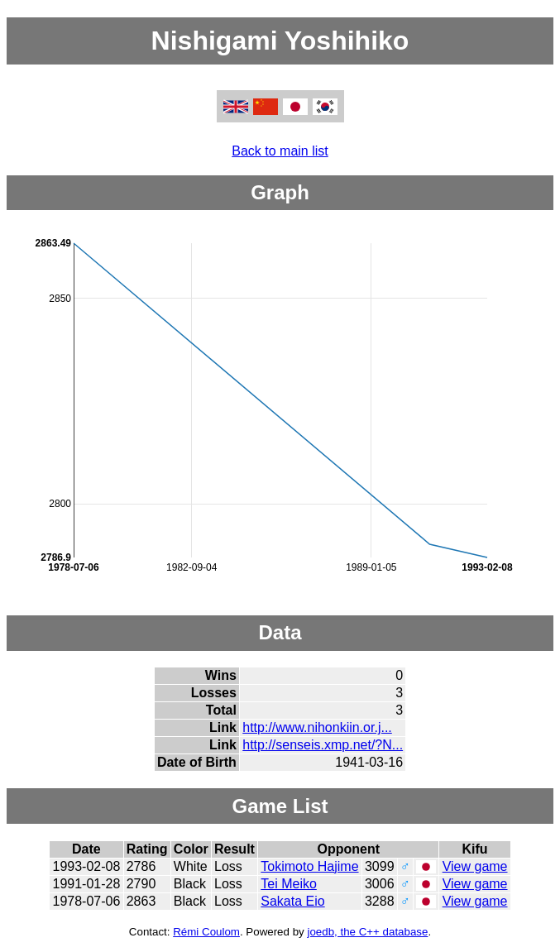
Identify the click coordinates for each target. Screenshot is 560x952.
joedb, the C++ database (367, 932)
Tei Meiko (289, 884)
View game (475, 866)
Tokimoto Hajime (309, 866)
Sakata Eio (292, 901)
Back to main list (280, 151)
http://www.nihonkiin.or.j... (317, 727)
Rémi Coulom (206, 932)
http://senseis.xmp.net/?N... (323, 745)
